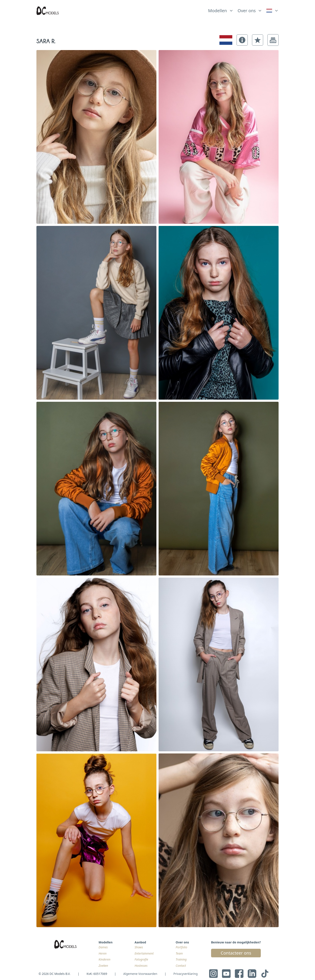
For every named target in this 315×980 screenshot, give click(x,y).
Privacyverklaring (185, 974)
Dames (103, 947)
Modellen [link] (217, 11)
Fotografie (141, 959)
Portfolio (181, 947)
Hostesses (141, 966)
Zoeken (103, 966)
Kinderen (104, 959)
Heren (103, 953)
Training (181, 959)
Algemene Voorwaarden (140, 974)
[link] (272, 11)
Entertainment (144, 953)
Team (179, 953)
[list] (221, 10)
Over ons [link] (247, 11)
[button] (242, 40)
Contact (181, 966)
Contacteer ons (236, 953)
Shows (139, 947)
